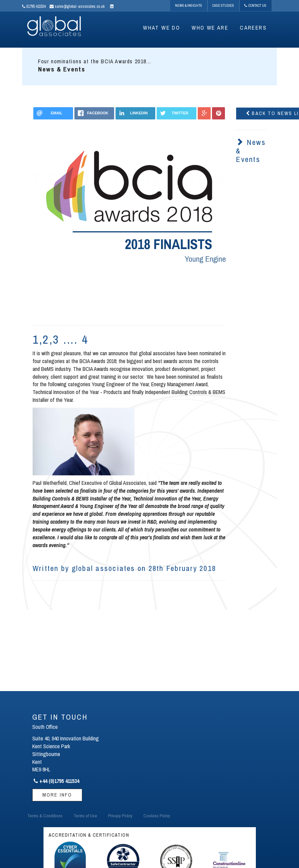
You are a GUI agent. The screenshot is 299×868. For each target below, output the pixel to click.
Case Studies (223, 5)
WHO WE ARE (210, 28)
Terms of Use (85, 816)
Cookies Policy (157, 816)
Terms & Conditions (45, 816)
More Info (57, 795)
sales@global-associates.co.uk (77, 6)
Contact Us (255, 5)
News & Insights (189, 5)
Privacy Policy (120, 816)
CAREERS (253, 28)
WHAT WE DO (162, 28)
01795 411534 (34, 6)
